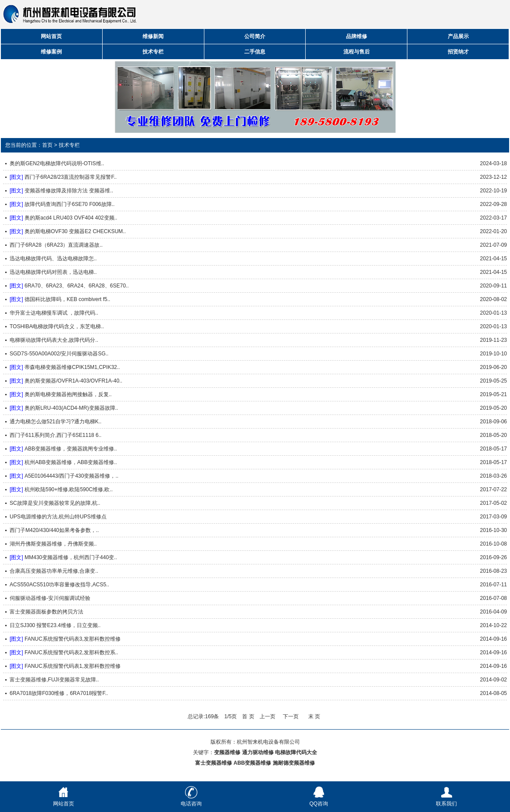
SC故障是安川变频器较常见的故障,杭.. (55, 503)
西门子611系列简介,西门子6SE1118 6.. (55, 435)
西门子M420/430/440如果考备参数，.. (54, 530)
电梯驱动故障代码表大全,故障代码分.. (54, 340)
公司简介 (255, 36)
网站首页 (51, 36)
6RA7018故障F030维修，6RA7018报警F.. (59, 693)
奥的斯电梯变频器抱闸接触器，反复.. (68, 394)
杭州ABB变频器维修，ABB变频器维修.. (71, 462)
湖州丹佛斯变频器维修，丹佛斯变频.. (53, 544)
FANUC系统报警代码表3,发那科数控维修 (73, 639)
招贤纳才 (458, 52)
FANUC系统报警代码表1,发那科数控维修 (73, 666)
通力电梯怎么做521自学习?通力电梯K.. (55, 422)
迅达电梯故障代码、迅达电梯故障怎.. (53, 259)
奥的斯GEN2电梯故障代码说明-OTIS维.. (57, 163)
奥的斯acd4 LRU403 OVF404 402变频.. (71, 218)
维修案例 (51, 52)
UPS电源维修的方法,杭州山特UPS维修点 (58, 517)
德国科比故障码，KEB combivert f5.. (67, 299)
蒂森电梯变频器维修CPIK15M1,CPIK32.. (72, 367)
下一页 (291, 716)
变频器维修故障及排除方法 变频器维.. (69, 191)
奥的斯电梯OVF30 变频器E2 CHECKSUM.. (75, 231)
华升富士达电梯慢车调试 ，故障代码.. (54, 313)
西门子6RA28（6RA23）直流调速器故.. (56, 245)
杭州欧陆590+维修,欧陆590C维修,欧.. (69, 489)
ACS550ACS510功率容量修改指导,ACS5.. (59, 585)
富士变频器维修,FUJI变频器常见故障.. (54, 680)
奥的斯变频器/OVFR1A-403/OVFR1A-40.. (73, 381)
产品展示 (458, 36)
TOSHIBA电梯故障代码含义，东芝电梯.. (57, 326)
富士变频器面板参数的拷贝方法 (46, 612)
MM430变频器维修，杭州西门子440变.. (71, 557)
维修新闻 (153, 36)
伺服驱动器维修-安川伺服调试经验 (50, 598)
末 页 (314, 716)
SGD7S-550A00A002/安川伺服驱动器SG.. (59, 354)
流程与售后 (357, 52)
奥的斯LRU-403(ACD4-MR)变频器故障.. (71, 408)
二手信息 (255, 52)
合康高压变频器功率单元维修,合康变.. (54, 571)
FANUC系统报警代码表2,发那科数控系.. (71, 652)
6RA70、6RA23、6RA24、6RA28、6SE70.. (77, 286)
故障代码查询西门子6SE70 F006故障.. (70, 204)
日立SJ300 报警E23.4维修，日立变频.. (55, 625)
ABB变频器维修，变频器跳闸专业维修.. (71, 449)
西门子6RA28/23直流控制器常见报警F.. (71, 177)
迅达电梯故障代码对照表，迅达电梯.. (53, 272)
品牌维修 (357, 36)
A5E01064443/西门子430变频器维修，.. (71, 476)
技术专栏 (153, 52)
